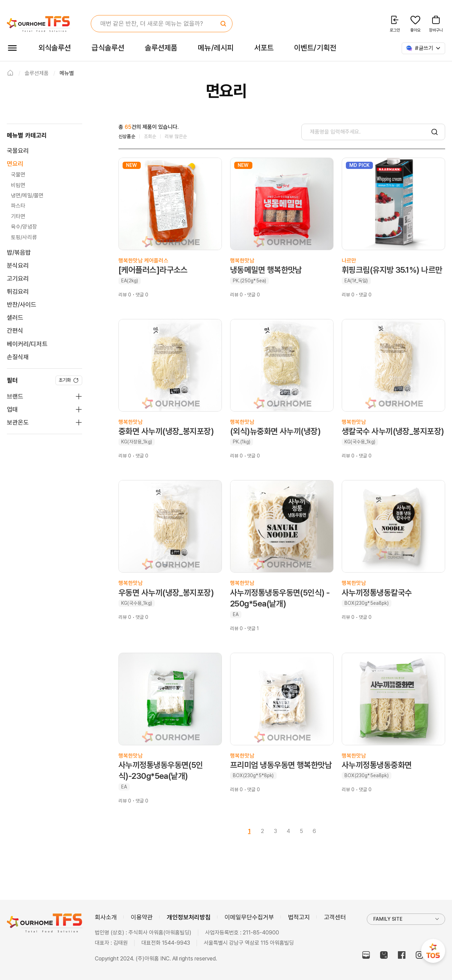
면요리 (15, 164)
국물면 (18, 175)
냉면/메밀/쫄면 (27, 195)
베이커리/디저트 (27, 344)
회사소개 (106, 917)
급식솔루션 (108, 48)
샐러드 (15, 317)
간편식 (15, 330)
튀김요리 (18, 291)
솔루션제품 (161, 48)
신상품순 (127, 136)
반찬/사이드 (22, 304)
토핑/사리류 (24, 237)
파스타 (18, 206)
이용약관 (142, 917)
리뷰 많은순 (176, 136)
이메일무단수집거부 (249, 917)
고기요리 (18, 278)
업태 (12, 409)
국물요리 (18, 151)
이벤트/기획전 (315, 48)
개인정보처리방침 (189, 917)
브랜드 (15, 396)
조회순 (150, 136)
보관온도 (18, 422)
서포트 (264, 48)
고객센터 (335, 917)
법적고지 (299, 917)
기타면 (18, 216)
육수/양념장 (24, 227)
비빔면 (18, 185)
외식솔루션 (55, 48)
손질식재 (18, 357)
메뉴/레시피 (216, 48)
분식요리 (18, 265)
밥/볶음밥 (19, 252)
